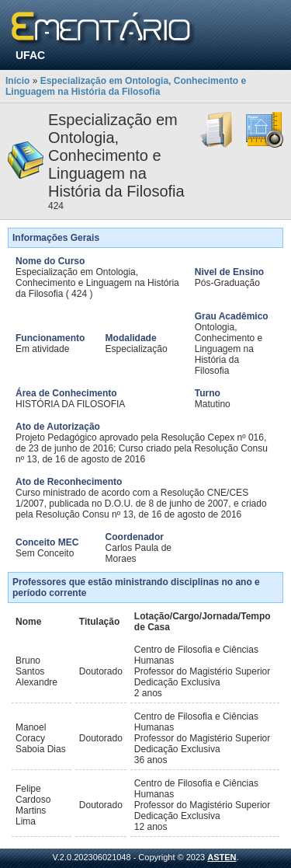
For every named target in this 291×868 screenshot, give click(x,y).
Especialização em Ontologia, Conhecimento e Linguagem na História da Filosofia (126, 86)
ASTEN (222, 857)
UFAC (30, 55)
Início (17, 81)
